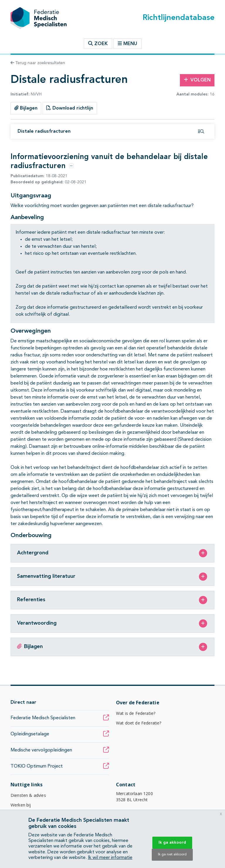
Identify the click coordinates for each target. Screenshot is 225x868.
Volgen (197, 80)
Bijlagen (26, 108)
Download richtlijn (70, 108)
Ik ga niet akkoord (172, 855)
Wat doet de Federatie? (139, 723)
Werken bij (21, 805)
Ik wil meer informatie (110, 858)
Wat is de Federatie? (136, 713)
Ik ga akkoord (172, 843)
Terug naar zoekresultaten (38, 63)
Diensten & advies (28, 795)
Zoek (98, 44)
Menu (127, 44)
